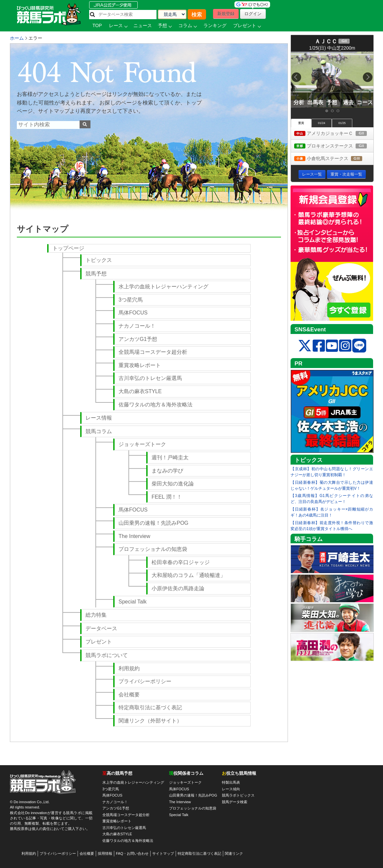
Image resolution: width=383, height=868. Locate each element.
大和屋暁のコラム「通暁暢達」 (189, 575)
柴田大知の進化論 (173, 484)
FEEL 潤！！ (167, 497)
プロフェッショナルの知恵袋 (153, 549)
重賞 (301, 123)
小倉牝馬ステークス (334, 159)
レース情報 (99, 418)
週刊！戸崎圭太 (170, 457)
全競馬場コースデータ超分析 (153, 352)
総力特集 (96, 615)
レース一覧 (312, 174)
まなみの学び (167, 471)
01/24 (322, 123)
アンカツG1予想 (138, 339)
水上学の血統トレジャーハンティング (163, 287)
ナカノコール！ (137, 326)
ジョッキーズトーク (142, 444)
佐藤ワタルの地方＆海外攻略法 (156, 405)
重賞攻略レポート (140, 365)
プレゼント (99, 642)
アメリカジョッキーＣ (334, 134)
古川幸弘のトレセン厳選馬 (150, 378)
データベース (101, 628)
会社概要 (129, 695)
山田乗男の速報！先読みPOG (154, 523)
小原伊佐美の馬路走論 (178, 588)
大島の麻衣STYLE (140, 391)
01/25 (342, 123)
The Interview (134, 536)
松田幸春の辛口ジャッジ (181, 562)
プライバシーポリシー (145, 681)
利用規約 (129, 668)
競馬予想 (96, 274)
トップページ (68, 248)
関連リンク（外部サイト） (150, 721)
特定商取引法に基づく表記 (150, 707)
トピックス (99, 260)
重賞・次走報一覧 (346, 174)
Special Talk (133, 602)
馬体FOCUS (133, 313)
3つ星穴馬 (131, 300)
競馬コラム (99, 431)
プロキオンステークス (334, 146)
